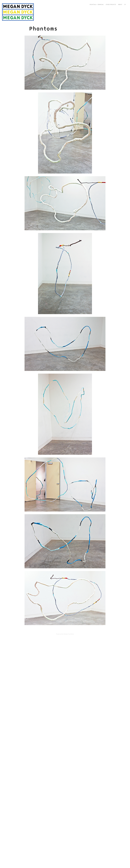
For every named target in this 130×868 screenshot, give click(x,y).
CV (125, 5)
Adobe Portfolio (69, 634)
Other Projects (111, 5)
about (120, 5)
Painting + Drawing (97, 5)
